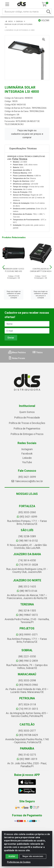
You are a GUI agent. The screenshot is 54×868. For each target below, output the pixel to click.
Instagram (27, 449)
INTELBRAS (16, 118)
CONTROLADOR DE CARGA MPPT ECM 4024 (41, 270)
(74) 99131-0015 (27, 709)
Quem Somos (27, 412)
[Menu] (7, 4)
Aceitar (12, 856)
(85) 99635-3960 (27, 685)
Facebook (27, 454)
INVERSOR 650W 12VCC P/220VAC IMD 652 (14, 270)
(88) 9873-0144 (27, 591)
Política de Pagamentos (27, 429)
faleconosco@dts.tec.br (27, 481)
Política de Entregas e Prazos (27, 434)
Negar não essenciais (33, 856)
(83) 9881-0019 (27, 759)
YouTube (27, 462)
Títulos (37, 352)
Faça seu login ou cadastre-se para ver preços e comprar (27, 134)
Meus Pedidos (17, 352)
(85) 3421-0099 (27, 477)
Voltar (44, 20)
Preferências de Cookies (19, 862)
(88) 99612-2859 (27, 661)
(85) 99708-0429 (27, 735)
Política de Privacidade (27, 418)
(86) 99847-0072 (27, 615)
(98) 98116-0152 (27, 541)
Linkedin (27, 458)
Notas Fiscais (17, 358)
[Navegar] (3, 267)
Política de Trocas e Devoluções (27, 423)
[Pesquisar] (49, 12)
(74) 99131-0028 (27, 565)
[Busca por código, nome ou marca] (24, 12)
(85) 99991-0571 (27, 635)
